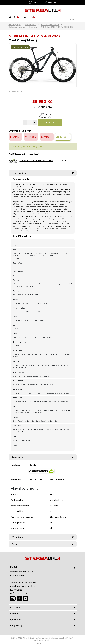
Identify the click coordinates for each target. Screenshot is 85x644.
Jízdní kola (31, 25)
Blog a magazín (43, 625)
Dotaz (43, 544)
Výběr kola (43, 619)
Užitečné (43, 614)
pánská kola (56, 500)
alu (52, 528)
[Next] (73, 66)
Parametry (43, 457)
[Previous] (12, 66)
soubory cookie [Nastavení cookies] (59, 638)
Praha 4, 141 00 (18, 575)
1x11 (52, 522)
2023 (53, 494)
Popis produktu (43, 173)
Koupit (50, 123)
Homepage (15, 25)
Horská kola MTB (50, 25)
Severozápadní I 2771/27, (23, 572)
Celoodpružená (17, 27)
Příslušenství (43, 537)
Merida (33, 27)
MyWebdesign (45, 640)
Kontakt (43, 567)
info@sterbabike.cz (27, 586)
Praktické (43, 608)
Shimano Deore (58, 517)
